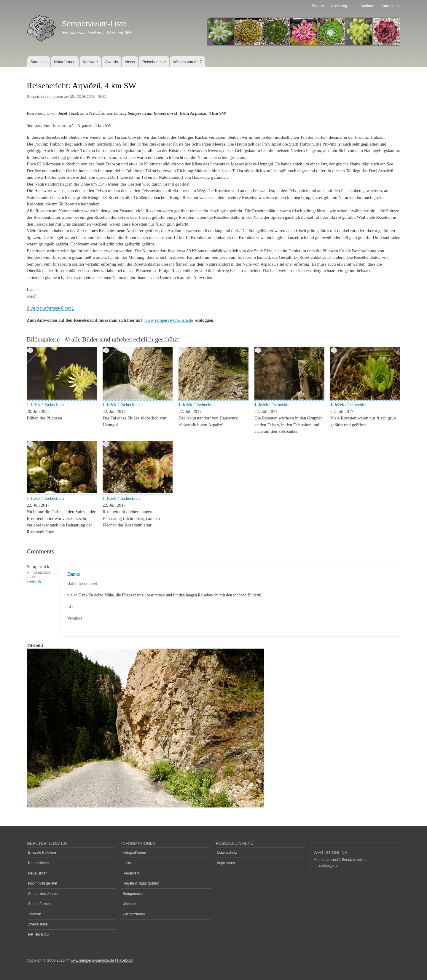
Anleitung (339, 6)
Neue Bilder (38, 873)
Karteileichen (38, 863)
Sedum (318, 6)
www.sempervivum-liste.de (169, 320)
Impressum (226, 863)
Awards (111, 62)
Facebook (125, 960)
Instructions (364, 6)
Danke (74, 574)
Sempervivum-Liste (94, 24)
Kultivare (90, 62)
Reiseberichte (154, 62)
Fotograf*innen (134, 853)
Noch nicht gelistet (43, 883)
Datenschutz (227, 853)
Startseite (38, 62)
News (130, 62)
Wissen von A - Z (188, 62)
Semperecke (133, 894)
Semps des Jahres (43, 894)
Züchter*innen (134, 914)
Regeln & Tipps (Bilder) (141, 883)
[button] (62, 398)
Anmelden (390, 6)
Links (127, 863)
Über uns (130, 904)
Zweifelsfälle (38, 924)
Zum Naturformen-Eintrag (50, 308)
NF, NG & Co (38, 935)
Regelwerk (131, 873)
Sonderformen (39, 904)
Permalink (34, 582)
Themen (35, 914)
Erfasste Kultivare (42, 853)
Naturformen (65, 62)
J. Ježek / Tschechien (45, 405)
